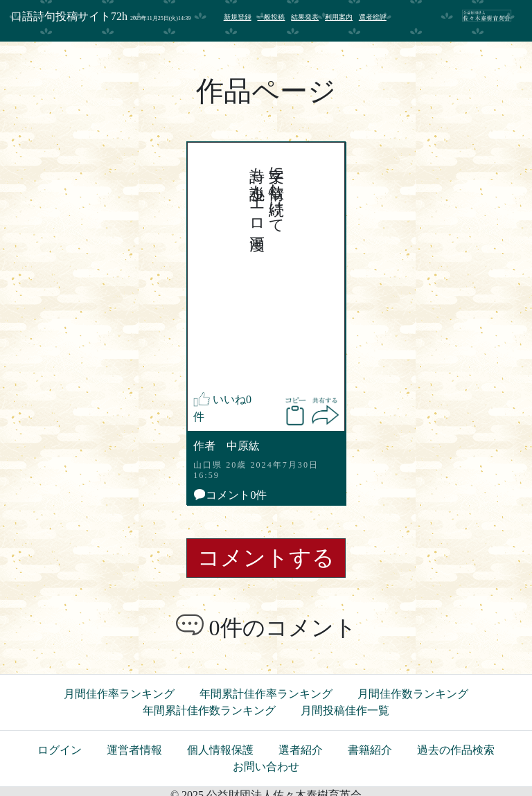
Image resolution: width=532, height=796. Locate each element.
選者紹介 (301, 750)
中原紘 (243, 446)
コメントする (266, 558)
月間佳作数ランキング (413, 694)
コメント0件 (230, 495)
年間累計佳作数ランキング (209, 710)
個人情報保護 (220, 750)
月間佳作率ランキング (119, 694)
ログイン (60, 750)
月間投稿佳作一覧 (345, 710)
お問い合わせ (266, 767)
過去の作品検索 (456, 750)
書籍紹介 (370, 750)
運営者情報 (134, 750)
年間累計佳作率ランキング (266, 694)
